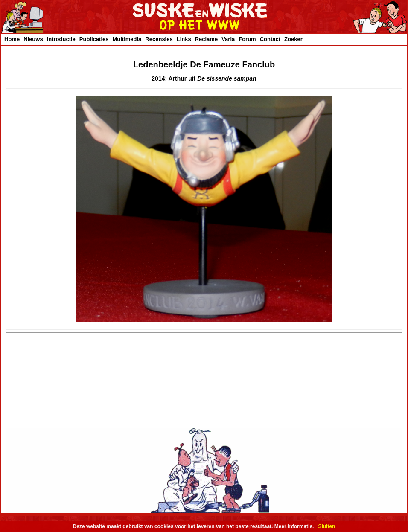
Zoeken (294, 39)
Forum (247, 39)
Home (12, 39)
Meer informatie (293, 526)
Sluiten (326, 526)
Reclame (206, 39)
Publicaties (94, 39)
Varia (228, 39)
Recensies (159, 39)
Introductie (61, 39)
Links (184, 39)
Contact (270, 39)
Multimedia (127, 39)
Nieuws (33, 39)
